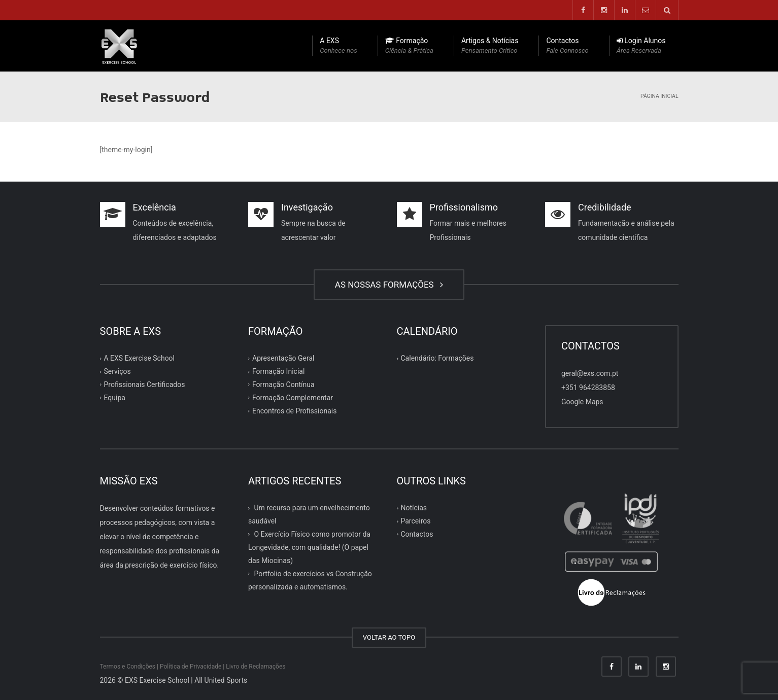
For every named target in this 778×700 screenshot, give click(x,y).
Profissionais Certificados (145, 384)
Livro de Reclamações (256, 667)
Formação (409, 46)
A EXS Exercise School (140, 358)
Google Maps (582, 402)
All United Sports (221, 680)
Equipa (115, 398)
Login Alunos (641, 46)
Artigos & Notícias (490, 46)
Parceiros (416, 521)
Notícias (414, 508)
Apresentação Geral (283, 358)
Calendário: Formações (437, 358)
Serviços (117, 371)
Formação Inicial (278, 371)
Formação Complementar (293, 398)
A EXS (338, 46)
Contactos (567, 46)
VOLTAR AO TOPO (389, 637)
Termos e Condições (128, 667)
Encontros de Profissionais (294, 411)
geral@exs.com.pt (590, 373)
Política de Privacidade (191, 667)
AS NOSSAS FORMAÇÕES (389, 285)
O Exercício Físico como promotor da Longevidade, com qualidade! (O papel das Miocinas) (309, 547)
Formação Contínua (283, 384)
